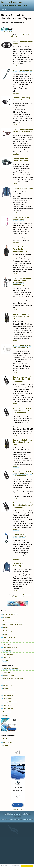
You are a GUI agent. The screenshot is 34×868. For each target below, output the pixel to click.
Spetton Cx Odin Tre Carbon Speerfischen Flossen (21, 316)
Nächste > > (18, 36)
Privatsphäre (18, 820)
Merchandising (8, 631)
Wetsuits (6, 746)
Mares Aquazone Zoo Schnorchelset (21, 219)
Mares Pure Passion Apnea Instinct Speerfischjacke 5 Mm (21, 249)
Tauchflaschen (8, 644)
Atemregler (7, 618)
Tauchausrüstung (7, 31)
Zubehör (6, 661)
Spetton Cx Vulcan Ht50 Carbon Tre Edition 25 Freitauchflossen (22, 379)
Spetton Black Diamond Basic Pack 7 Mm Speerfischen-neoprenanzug (22, 281)
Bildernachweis (28, 820)
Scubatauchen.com (16, 814)
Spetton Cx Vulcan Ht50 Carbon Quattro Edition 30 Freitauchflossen (23, 474)
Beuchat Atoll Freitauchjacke (19, 565)
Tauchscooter (7, 657)
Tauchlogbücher (8, 654)
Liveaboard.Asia (8, 742)
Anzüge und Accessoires (11, 614)
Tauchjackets (7, 651)
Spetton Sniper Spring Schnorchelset (21, 99)
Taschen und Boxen (9, 637)
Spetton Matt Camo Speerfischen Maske (21, 160)
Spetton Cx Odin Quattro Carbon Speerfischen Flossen (22, 442)
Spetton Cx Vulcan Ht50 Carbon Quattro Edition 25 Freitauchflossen (23, 505)
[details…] (16, 66)
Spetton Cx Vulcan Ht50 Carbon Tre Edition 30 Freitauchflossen (22, 411)
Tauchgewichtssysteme (10, 647)
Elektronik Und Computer (11, 621)
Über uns (4, 820)
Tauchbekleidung (8, 641)
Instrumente (7, 627)
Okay (27, 866)
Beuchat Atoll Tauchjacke (23, 188)
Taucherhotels (18, 809)
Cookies (11, 820)
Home (4, 9)
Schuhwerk (7, 634)
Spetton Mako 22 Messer (22, 71)
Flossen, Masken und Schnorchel (13, 624)
